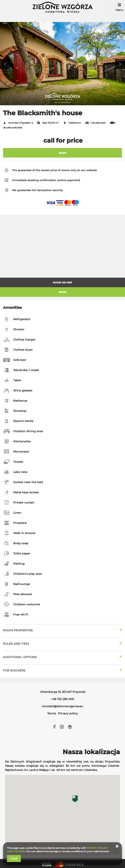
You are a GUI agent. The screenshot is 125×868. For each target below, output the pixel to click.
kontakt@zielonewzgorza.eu (63, 706)
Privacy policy (68, 713)
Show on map (62, 283)
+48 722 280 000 (62, 699)
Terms (52, 713)
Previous (5, 64)
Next (120, 64)
